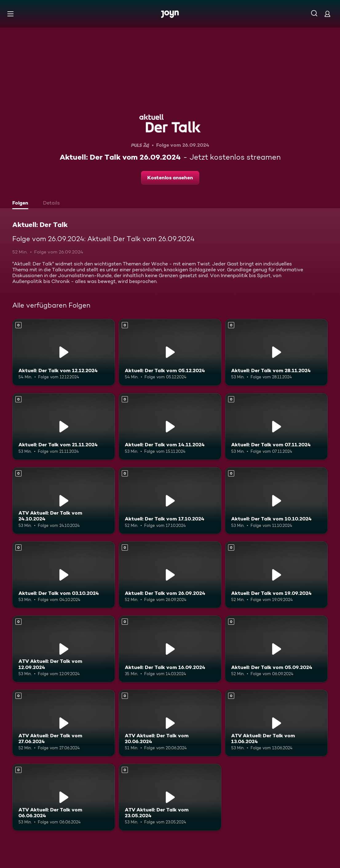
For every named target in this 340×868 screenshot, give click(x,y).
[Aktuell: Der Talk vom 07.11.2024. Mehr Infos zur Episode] (276, 426)
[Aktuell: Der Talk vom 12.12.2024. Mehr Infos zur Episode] (64, 352)
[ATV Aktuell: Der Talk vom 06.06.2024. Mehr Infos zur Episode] (64, 797)
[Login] (327, 14)
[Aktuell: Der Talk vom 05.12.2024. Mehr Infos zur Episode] (170, 352)
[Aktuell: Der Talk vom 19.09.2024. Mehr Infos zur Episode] (276, 575)
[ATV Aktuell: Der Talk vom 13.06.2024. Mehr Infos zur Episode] (276, 723)
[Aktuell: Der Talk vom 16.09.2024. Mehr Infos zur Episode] (170, 649)
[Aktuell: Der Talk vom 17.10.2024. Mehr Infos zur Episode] (170, 501)
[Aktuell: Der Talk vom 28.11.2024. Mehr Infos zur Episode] (276, 352)
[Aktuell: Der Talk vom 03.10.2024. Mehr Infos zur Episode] (64, 575)
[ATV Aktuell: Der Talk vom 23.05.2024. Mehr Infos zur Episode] (170, 797)
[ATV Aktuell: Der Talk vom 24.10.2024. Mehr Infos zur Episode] (64, 501)
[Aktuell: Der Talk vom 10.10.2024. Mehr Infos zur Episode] (276, 501)
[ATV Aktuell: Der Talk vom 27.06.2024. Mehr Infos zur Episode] (64, 723)
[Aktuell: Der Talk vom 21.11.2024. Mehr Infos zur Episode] (64, 426)
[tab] (22, 204)
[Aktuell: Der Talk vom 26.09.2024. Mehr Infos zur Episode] (170, 575)
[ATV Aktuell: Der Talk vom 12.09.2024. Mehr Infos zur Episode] (64, 649)
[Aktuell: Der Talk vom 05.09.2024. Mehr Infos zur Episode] (276, 649)
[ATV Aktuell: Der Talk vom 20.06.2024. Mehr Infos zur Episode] (170, 723)
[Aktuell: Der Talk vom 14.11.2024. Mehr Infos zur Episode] (170, 426)
